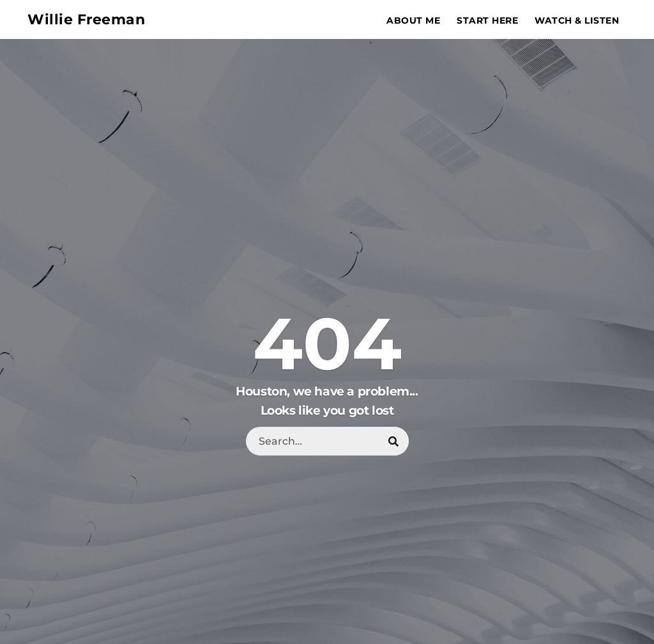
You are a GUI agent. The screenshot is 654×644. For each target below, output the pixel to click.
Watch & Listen (577, 20)
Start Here (487, 20)
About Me (413, 20)
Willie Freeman (86, 19)
